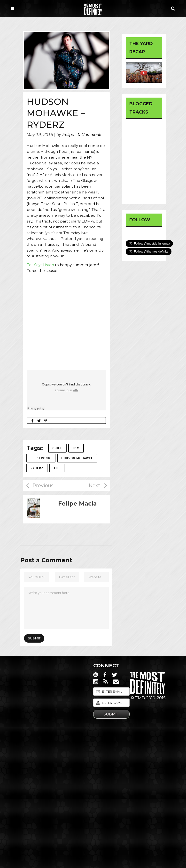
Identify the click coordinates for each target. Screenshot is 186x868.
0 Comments (90, 135)
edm (76, 448)
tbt (57, 468)
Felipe (68, 135)
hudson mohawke (77, 458)
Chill (57, 448)
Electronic (41, 458)
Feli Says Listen (41, 265)
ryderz (37, 468)
